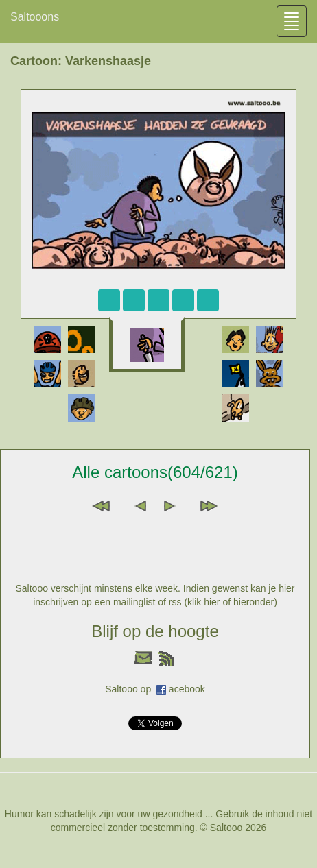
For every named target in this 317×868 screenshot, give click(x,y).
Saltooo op (131, 689)
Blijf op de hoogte (155, 631)
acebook (187, 689)
